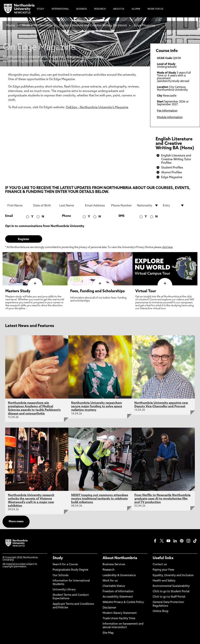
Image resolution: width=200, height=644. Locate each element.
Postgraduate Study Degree (70, 570)
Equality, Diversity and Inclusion (173, 575)
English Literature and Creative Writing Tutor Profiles (176, 159)
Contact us (160, 565)
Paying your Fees (163, 570)
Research (109, 570)
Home (11, 26)
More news (16, 522)
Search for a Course (65, 565)
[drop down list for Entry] (174, 205)
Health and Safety (164, 581)
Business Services (114, 565)
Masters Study (18, 291)
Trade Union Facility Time (119, 619)
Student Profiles (172, 168)
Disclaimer (109, 608)
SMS (121, 216)
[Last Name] (70, 205)
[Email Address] (96, 205)
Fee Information (167, 111)
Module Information (170, 118)
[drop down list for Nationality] (148, 205)
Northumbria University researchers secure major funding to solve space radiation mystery (97, 407)
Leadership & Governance (119, 575)
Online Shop (161, 611)
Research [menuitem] (100, 9)
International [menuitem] (60, 9)
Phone (66, 216)
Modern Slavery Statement (120, 613)
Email (9, 216)
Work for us (110, 581)
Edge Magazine (145, 26)
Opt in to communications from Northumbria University (45, 226)
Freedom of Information (118, 592)
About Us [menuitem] (119, 9)
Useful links (163, 558)
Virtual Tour (146, 291)
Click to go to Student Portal (171, 592)
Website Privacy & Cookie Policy (123, 602)
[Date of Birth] (44, 205)
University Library (64, 590)
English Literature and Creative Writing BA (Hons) (93, 26)
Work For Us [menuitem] (155, 9)
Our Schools (61, 575)
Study (58, 558)
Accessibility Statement (118, 597)
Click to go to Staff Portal (169, 597)
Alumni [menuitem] (136, 9)
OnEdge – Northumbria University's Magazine (97, 107)
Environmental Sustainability (171, 586)
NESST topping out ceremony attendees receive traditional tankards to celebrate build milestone (100, 499)
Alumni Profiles (172, 173)
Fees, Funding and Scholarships (98, 291)
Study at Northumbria (37, 26)
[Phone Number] (122, 205)
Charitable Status (114, 586)
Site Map (108, 633)
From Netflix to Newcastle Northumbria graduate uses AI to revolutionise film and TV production (162, 499)
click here (167, 247)
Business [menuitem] (82, 9)
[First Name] (18, 205)
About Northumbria (120, 558)
